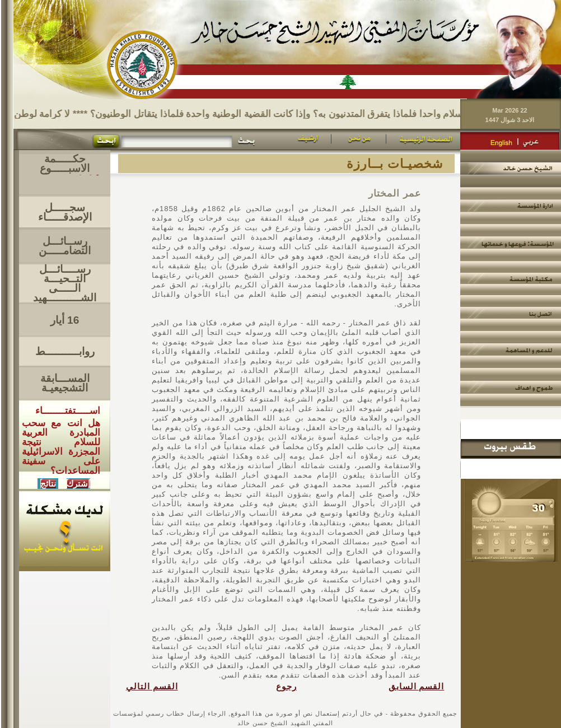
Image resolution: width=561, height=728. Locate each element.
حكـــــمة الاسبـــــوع (65, 164)
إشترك (78, 484)
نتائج (48, 484)
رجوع (286, 687)
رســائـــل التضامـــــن (65, 246)
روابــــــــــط (65, 351)
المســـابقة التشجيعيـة (65, 383)
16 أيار (65, 320)
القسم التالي (152, 687)
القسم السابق (417, 687)
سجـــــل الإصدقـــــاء (65, 212)
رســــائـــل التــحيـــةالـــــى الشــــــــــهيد (65, 283)
